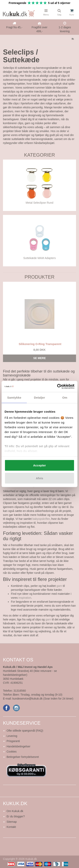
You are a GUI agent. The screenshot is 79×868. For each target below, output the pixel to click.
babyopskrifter (41, 519)
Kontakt (11, 827)
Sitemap (12, 822)
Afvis (40, 478)
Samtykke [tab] (14, 397)
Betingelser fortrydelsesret (23, 757)
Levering (12, 736)
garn (59, 586)
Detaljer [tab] (39, 397)
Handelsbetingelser (18, 746)
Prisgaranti (13, 741)
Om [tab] (65, 397)
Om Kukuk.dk (15, 811)
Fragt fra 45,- (14, 27)
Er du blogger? (16, 816)
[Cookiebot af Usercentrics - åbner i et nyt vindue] (57, 387)
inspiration (25, 598)
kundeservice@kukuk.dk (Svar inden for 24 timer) (43, 699)
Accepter (39, 465)
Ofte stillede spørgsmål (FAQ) (25, 731)
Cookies (12, 752)
